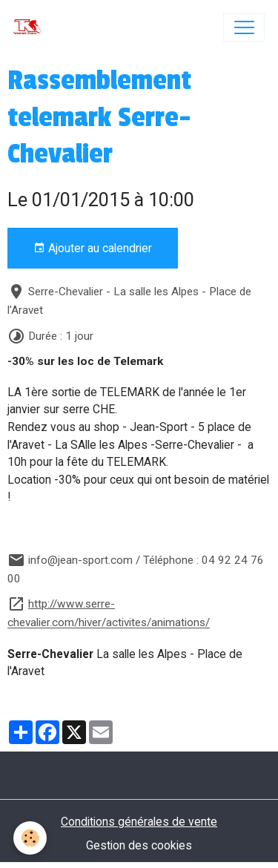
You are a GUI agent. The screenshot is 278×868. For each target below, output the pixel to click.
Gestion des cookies (139, 845)
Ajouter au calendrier (93, 249)
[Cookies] (30, 838)
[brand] (31, 27)
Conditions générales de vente (139, 822)
